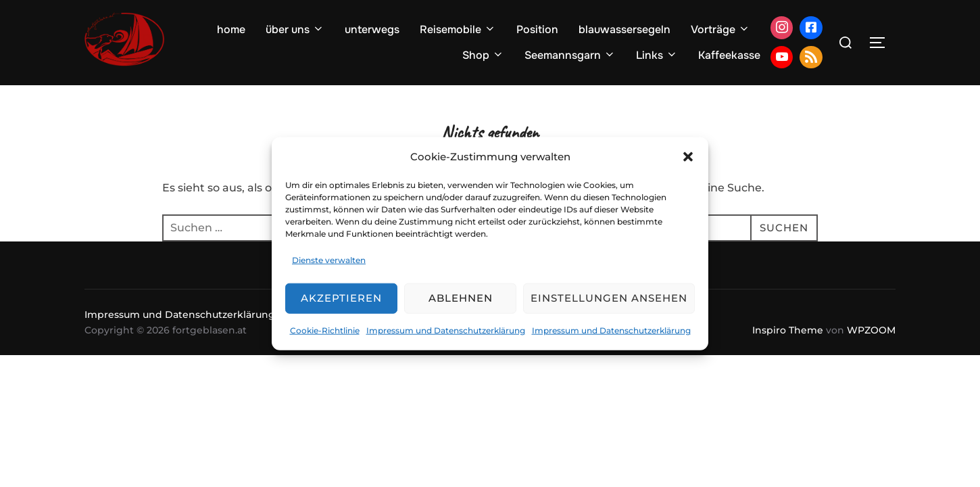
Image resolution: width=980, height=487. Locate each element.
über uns (295, 29)
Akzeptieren (341, 298)
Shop (483, 55)
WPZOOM (871, 330)
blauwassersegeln (624, 29)
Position (537, 29)
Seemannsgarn (570, 55)
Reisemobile (458, 29)
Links (657, 55)
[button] (688, 156)
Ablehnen (461, 298)
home (231, 29)
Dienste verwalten (329, 260)
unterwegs (372, 29)
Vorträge (720, 29)
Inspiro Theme (788, 330)
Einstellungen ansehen (609, 298)
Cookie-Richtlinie (325, 330)
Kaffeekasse (729, 55)
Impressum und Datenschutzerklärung (446, 330)
